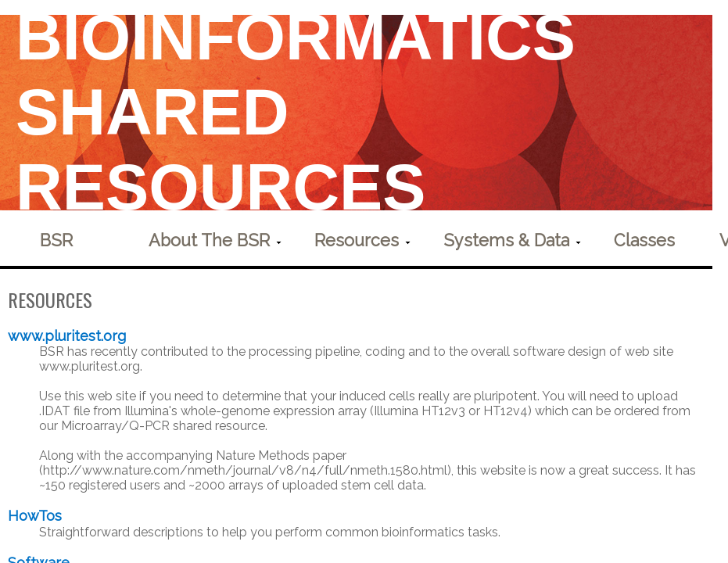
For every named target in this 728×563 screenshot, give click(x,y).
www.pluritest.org (69, 336)
